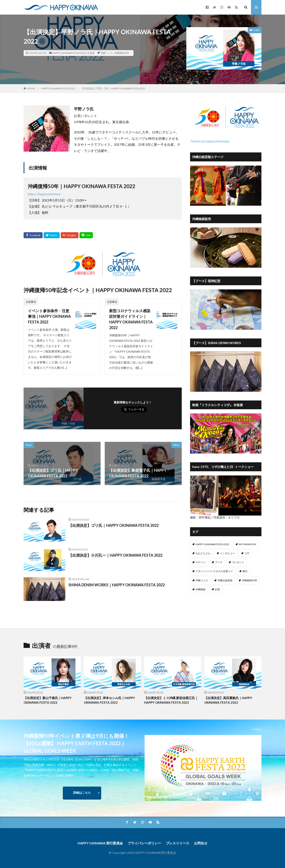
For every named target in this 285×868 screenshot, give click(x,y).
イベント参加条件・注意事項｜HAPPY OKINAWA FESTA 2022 (49, 316)
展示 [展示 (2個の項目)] (245, 571)
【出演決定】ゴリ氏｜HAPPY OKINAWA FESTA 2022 (113, 525)
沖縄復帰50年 (122, 53)
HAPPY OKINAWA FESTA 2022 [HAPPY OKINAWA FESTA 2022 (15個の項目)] (212, 544)
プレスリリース (178, 843)
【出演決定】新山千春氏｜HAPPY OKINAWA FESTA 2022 (48, 700)
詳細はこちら (82, 793)
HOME (31, 88)
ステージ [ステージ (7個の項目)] (201, 562)
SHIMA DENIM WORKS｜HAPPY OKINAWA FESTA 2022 (117, 585)
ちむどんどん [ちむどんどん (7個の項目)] (203, 553)
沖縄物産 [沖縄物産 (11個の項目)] (201, 589)
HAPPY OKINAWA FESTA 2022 (69, 53)
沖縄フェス (107, 53)
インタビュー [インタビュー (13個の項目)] (227, 553)
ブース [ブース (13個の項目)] (219, 562)
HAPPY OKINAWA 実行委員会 (100, 843)
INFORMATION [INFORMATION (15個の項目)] (247, 544)
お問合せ (201, 843)
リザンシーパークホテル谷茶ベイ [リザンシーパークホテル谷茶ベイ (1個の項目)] (214, 571)
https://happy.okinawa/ (44, 194)
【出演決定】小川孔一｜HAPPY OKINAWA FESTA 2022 (115, 555)
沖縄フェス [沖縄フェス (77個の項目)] (202, 580)
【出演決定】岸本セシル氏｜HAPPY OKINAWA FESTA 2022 (109, 700)
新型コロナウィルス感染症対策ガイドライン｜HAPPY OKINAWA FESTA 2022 (131, 319)
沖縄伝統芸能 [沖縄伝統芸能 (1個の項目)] (225, 580)
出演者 (91, 53)
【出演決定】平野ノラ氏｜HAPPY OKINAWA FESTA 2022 (113, 88)
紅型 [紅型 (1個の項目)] (217, 589)
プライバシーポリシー (144, 843)
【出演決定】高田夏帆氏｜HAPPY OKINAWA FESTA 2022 (228, 700)
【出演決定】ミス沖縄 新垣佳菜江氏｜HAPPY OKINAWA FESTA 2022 (171, 700)
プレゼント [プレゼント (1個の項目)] (238, 562)
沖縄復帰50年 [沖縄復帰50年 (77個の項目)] (250, 580)
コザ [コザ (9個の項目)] (247, 553)
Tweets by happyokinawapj (210, 141)
